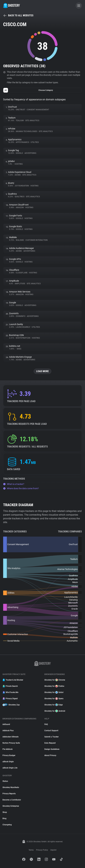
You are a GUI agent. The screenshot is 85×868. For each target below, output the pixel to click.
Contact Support (51, 731)
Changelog (7, 825)
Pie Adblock (7, 749)
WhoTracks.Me (10, 692)
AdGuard (6, 724)
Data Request (50, 743)
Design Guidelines (52, 749)
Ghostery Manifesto (11, 787)
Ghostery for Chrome (55, 680)
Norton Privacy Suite (11, 743)
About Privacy (50, 755)
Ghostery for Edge (54, 705)
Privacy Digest (10, 699)
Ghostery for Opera (54, 699)
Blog (4, 818)
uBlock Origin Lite (10, 768)
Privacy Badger (9, 755)
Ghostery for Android (55, 711)
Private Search (10, 686)
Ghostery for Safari (54, 692)
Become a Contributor (12, 800)
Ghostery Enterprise (11, 806)
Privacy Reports (9, 794)
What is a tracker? (14, 484)
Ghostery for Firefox (54, 686)
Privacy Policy (42, 850)
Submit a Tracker (51, 737)
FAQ (46, 724)
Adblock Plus (8, 731)
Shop (5, 812)
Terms (31, 850)
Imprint (53, 850)
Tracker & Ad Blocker (13, 680)
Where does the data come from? (21, 488)
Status (5, 781)
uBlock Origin (8, 762)
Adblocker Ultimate (10, 737)
